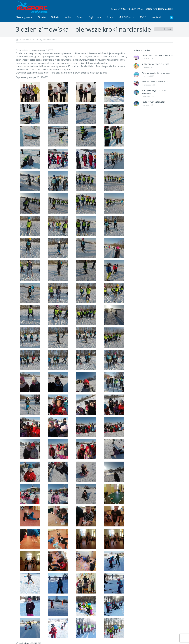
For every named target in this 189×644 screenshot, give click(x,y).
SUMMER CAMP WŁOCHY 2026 (155, 64)
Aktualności (168, 29)
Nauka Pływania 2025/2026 (154, 102)
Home (158, 29)
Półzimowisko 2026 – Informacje (156, 73)
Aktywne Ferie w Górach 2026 (155, 82)
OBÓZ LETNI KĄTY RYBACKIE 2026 (157, 55)
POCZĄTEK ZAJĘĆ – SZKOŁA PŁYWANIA (154, 92)
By (48, 40)
